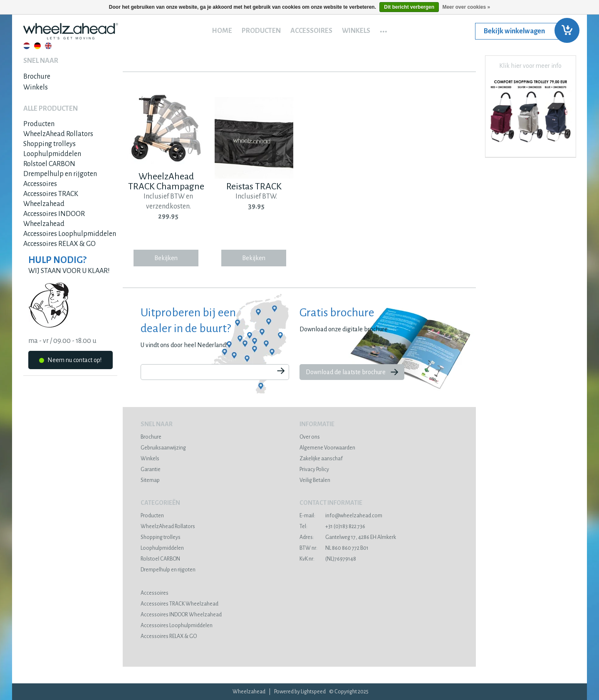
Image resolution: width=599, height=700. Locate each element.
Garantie (151, 469)
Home (222, 31)
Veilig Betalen (315, 480)
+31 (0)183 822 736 (332, 526)
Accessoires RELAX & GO (59, 244)
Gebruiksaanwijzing (163, 448)
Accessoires (311, 31)
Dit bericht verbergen (409, 7)
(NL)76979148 (328, 559)
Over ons (310, 437)
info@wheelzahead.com (341, 516)
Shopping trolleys (50, 144)
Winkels (356, 31)
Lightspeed (313, 692)
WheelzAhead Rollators (58, 134)
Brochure (37, 77)
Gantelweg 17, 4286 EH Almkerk (348, 537)
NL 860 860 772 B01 (334, 548)
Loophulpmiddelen (52, 154)
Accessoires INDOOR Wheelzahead (181, 615)
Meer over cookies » (466, 7)
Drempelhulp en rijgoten (60, 174)
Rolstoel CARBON (49, 164)
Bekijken (166, 258)
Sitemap (150, 480)
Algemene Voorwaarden (327, 448)
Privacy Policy (314, 469)
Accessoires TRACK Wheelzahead (179, 604)
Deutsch (37, 46)
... (384, 29)
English (48, 46)
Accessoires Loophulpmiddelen (70, 234)
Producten (261, 31)
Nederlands (27, 46)
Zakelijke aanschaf (321, 459)
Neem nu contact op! (70, 361)
